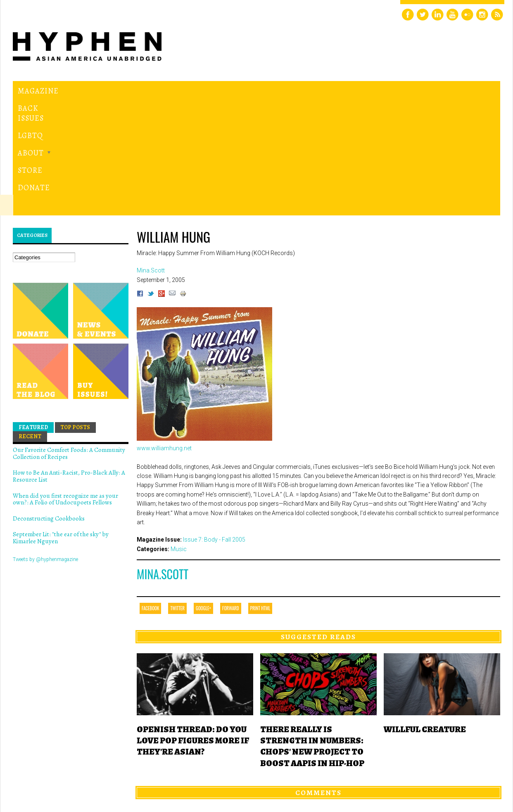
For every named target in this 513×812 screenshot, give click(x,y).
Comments (318, 678)
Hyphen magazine (51, 771)
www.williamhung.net (164, 334)
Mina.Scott (163, 460)
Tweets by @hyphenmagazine (45, 445)
